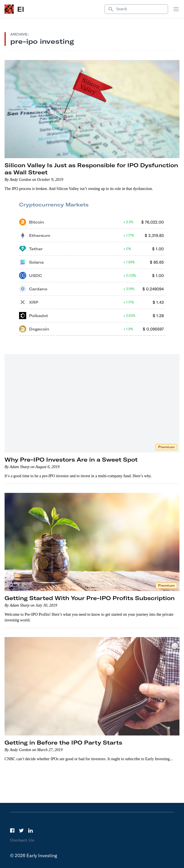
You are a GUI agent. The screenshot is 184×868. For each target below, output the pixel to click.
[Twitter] (21, 830)
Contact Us (22, 840)
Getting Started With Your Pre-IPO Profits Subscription (90, 598)
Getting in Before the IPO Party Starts (63, 742)
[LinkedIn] (30, 830)
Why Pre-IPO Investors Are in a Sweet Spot (71, 459)
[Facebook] (12, 830)
